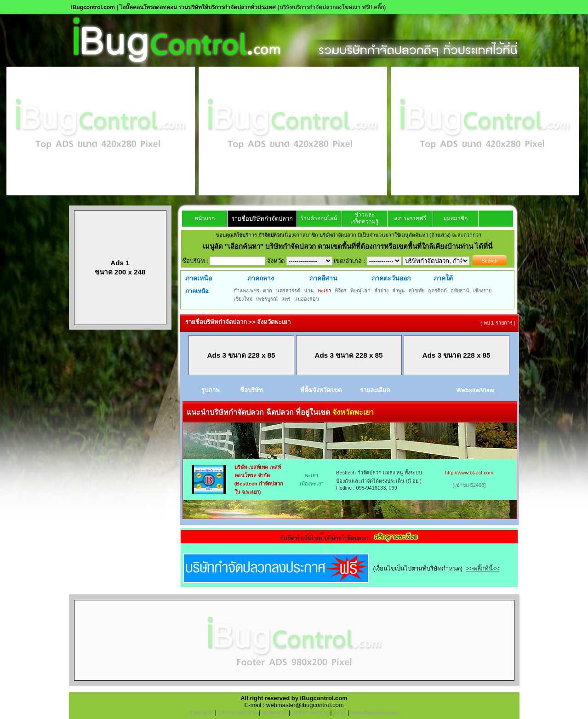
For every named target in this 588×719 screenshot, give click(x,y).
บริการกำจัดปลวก (238, 713)
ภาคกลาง (261, 278)
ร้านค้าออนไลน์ (319, 218)
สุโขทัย (417, 291)
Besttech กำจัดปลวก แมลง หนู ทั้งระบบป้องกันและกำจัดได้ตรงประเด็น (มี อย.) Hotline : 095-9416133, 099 (379, 480)
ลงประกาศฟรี (410, 218)
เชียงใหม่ (243, 299)
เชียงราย (482, 291)
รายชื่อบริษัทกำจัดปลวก (262, 219)
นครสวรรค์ (288, 291)
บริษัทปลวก (274, 713)
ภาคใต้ (443, 278)
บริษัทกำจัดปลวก (310, 713)
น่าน (309, 291)
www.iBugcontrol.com (375, 713)
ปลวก (340, 713)
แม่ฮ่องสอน (307, 299)
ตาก (268, 291)
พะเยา (324, 291)
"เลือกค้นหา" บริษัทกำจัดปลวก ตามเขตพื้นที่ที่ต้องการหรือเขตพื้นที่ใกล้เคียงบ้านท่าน (350, 246)
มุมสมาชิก (455, 218)
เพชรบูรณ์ (267, 299)
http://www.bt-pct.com (469, 473)
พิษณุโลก (360, 291)
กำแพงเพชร (246, 291)
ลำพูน (399, 291)
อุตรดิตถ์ (437, 291)
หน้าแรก (205, 218)
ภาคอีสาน (323, 278)
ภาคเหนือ (199, 278)
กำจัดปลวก (201, 713)
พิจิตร (341, 291)
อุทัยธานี (460, 291)
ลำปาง (381, 291)
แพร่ (286, 299)
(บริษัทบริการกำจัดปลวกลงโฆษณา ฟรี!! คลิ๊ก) (332, 7)
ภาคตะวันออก (391, 278)
